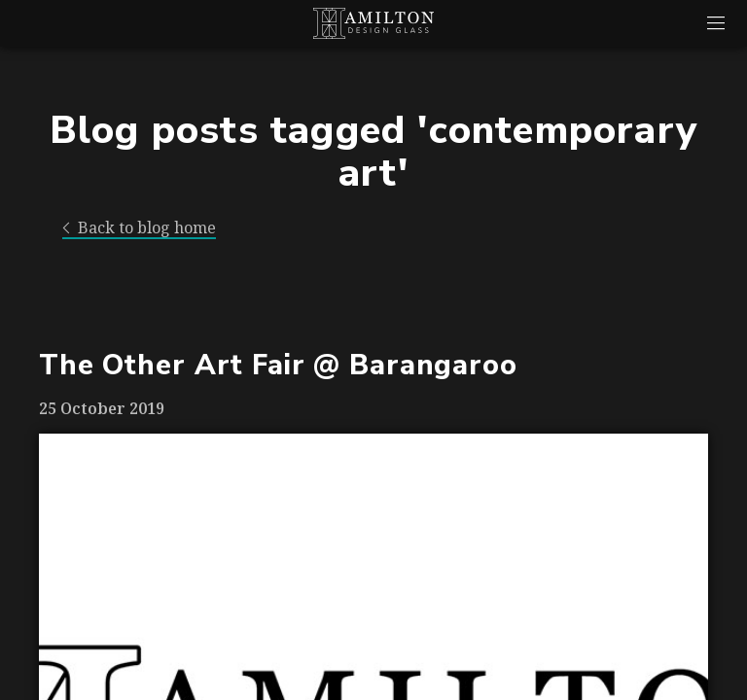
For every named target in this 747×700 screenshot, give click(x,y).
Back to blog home (139, 228)
